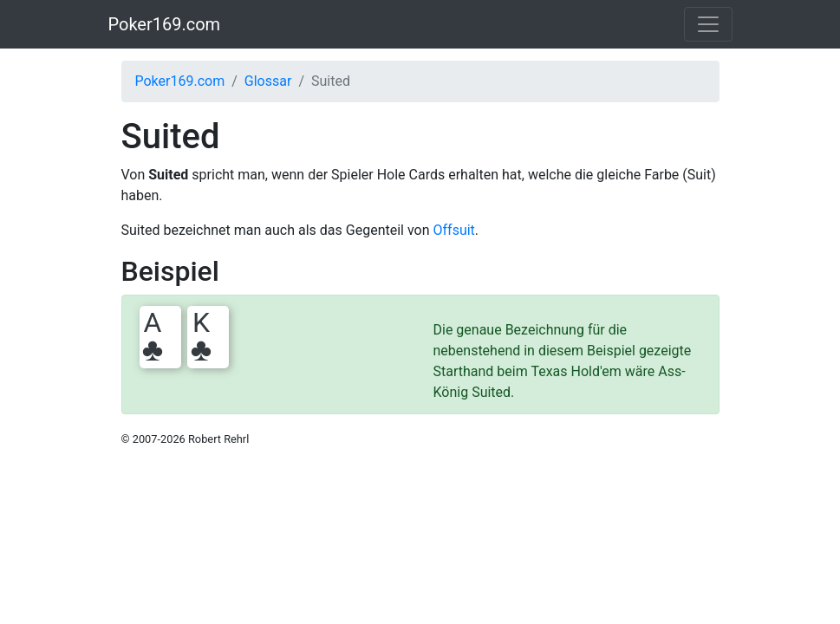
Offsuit (454, 230)
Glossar (268, 81)
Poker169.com (165, 24)
